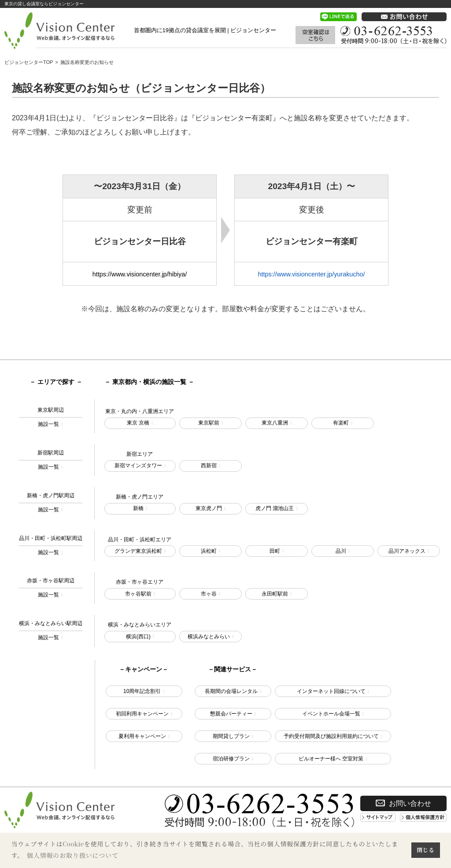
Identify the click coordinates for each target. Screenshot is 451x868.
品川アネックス (407, 551)
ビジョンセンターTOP (29, 62)
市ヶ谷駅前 (138, 594)
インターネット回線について (331, 691)
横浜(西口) (138, 637)
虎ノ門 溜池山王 (275, 508)
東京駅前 (209, 423)
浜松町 (209, 551)
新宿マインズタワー (138, 466)
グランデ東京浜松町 (138, 551)
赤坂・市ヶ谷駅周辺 (51, 589)
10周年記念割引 (142, 691)
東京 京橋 (138, 423)
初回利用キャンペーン (142, 714)
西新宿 (209, 466)
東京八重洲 (275, 423)
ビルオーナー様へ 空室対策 (331, 759)
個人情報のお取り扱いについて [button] (73, 855)
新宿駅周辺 (51, 461)
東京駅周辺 (51, 418)
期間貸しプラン (231, 736)
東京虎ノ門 (209, 508)
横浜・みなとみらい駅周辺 (51, 631)
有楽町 (341, 423)
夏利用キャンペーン (142, 736)
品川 (341, 551)
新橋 (138, 508)
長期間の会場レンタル (231, 691)
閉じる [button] (425, 850)
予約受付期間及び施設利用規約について (331, 736)
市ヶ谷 (209, 594)
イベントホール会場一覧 (331, 714)
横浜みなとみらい (209, 637)
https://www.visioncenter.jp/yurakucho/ (311, 274)
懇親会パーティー (231, 714)
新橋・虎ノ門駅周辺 (51, 503)
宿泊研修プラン (231, 759)
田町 (275, 551)
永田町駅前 (275, 594)
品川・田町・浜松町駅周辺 (51, 546)
